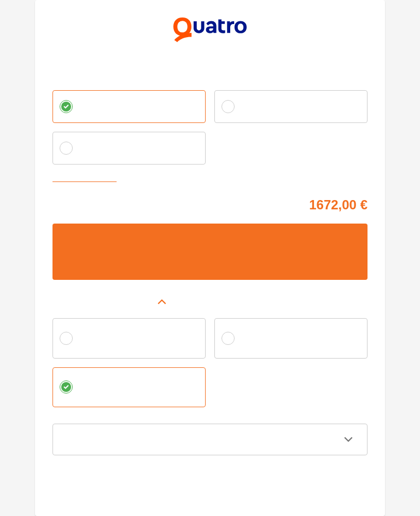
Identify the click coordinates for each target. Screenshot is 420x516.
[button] (210, 302)
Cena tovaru (72, 203)
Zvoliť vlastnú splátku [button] (87, 179)
